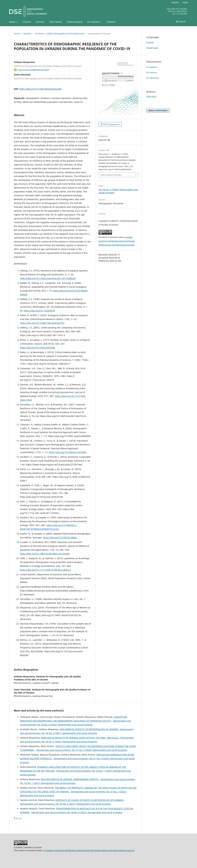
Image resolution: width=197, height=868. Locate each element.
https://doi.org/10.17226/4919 (39, 311)
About (13, 22)
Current (27, 22)
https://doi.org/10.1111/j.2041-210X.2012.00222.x (45, 570)
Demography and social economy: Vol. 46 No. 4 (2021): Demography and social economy (65, 804)
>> (21, 818)
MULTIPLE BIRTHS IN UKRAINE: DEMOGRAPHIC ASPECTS (70, 779)
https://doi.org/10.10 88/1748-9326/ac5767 (42, 323)
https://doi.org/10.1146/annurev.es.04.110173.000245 (48, 278)
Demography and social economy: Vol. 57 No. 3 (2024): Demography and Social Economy (82, 750)
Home (17, 34)
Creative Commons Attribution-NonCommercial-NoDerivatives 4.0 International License (117, 241)
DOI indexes (56, 22)
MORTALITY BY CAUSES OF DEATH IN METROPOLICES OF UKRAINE (90, 800)
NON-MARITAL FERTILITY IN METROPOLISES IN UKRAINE (89, 729)
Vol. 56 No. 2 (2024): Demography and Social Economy (60, 34)
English (150, 42)
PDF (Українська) (111, 124)
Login (185, 2)
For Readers (152, 67)
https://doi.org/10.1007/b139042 (60, 537)
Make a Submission (158, 110)
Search (181, 21)
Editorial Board (75, 22)
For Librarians (153, 78)
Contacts (111, 22)
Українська (152, 48)
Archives (40, 22)
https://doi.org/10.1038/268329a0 (37, 348)
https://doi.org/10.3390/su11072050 (67, 452)
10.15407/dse (182, 14)
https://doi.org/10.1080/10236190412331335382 (45, 554)
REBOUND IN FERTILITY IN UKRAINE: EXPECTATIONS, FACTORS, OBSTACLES (80, 738)
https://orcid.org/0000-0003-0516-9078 (33, 70)
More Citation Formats (111, 175)
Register (175, 2)
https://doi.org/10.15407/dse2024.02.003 (40, 89)
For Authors (94, 22)
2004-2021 (152, 97)
